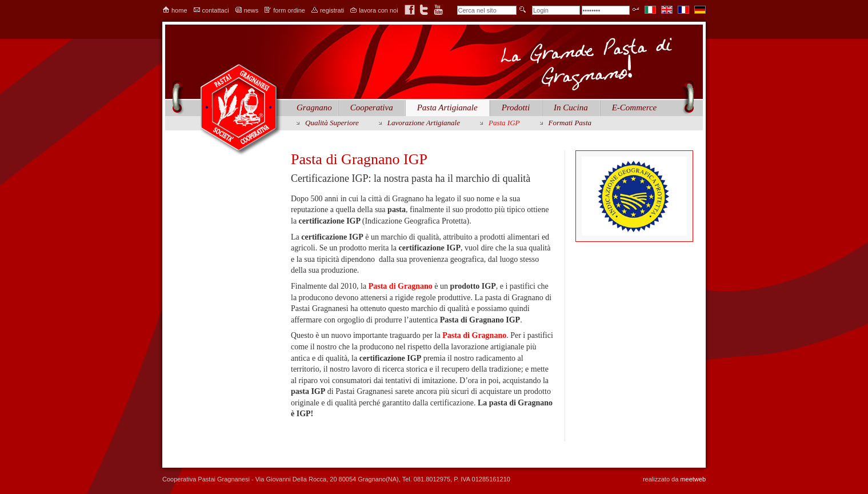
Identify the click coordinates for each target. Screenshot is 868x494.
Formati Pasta (570, 123)
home (179, 10)
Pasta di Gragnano (401, 286)
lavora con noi (379, 10)
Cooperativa (372, 107)
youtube (438, 10)
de (700, 10)
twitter (424, 10)
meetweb (693, 479)
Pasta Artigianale (447, 107)
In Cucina (571, 107)
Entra (636, 9)
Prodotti (516, 107)
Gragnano (314, 107)
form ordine (289, 10)
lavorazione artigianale (424, 123)
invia (523, 9)
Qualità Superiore (332, 123)
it (650, 10)
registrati (332, 10)
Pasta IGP (504, 123)
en (667, 10)
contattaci (216, 10)
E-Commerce (635, 107)
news (251, 10)
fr (683, 10)
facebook (410, 10)
